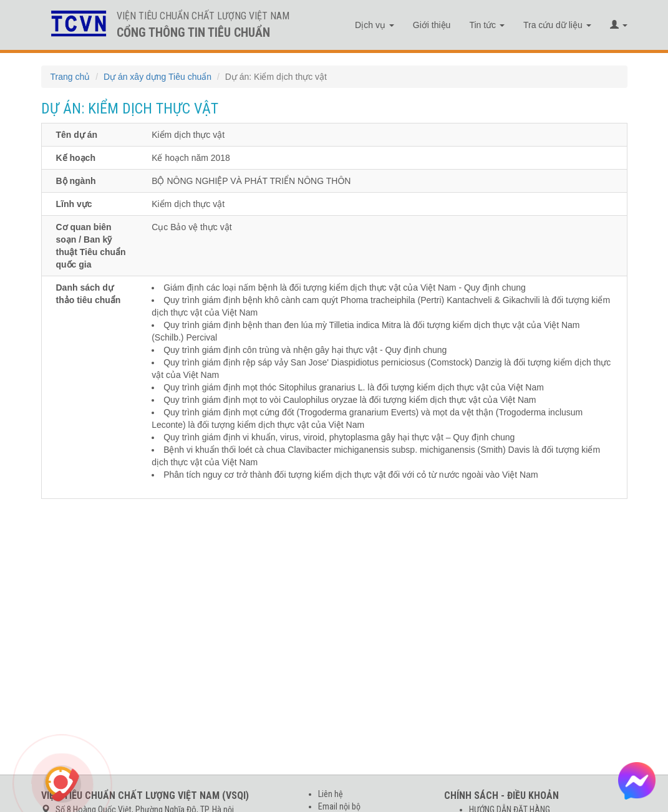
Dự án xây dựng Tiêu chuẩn (157, 77)
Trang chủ (70, 77)
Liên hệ (331, 794)
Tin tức (487, 25)
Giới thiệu (432, 25)
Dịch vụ (375, 25)
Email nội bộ (339, 806)
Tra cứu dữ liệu (557, 25)
